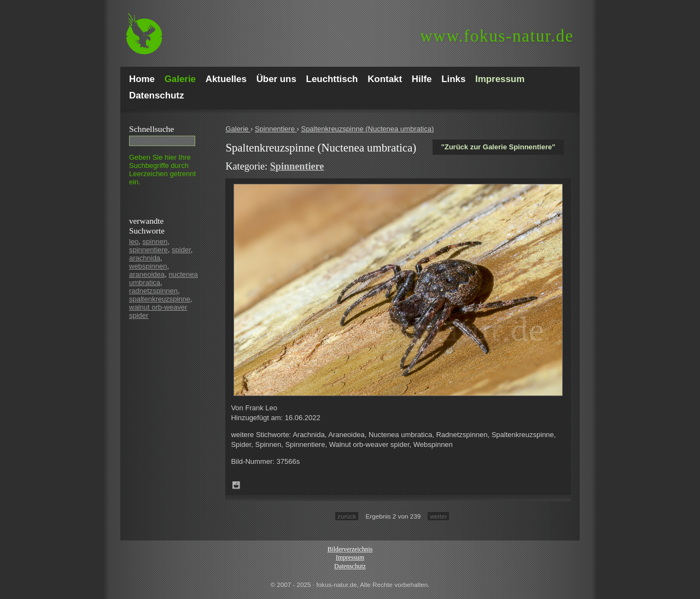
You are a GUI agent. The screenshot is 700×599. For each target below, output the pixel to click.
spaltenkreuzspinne (160, 299)
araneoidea (147, 274)
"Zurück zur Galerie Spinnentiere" (498, 147)
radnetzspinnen (153, 291)
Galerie (238, 129)
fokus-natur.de (497, 36)
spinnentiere (148, 250)
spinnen (155, 242)
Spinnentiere (276, 129)
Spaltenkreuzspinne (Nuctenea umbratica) (367, 129)
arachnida (145, 258)
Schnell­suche (151, 129)
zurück (347, 516)
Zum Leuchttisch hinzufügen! (236, 485)
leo (134, 242)
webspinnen (148, 266)
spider (181, 250)
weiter (438, 516)
